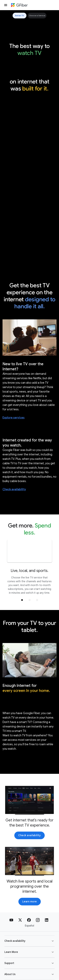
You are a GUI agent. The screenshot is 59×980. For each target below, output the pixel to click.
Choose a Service (37, 15)
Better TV (20, 15)
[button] (22, 600)
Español (29, 926)
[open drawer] (6, 5)
